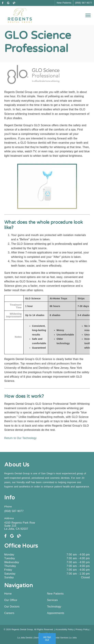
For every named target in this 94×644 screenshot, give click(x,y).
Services (52, 600)
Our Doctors (12, 607)
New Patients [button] (64, 3)
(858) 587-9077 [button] (84, 3)
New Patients (55, 594)
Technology (54, 607)
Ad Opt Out (47, 639)
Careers (9, 613)
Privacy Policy (82, 630)
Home (8, 594)
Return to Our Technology (20, 438)
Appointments (56, 613)
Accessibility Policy (64, 630)
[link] (3, 3)
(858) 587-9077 (14, 511)
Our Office (11, 600)
